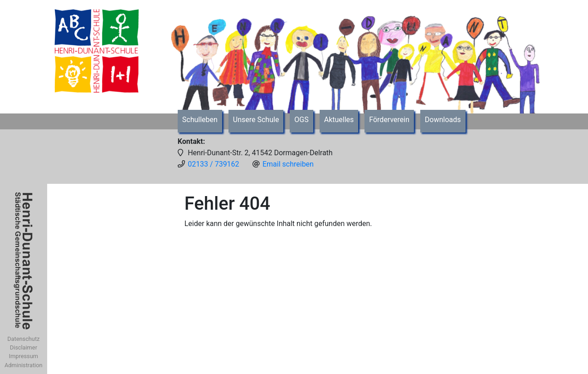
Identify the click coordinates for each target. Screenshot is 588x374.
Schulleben (200, 120)
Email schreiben (288, 164)
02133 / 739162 (213, 164)
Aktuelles (339, 120)
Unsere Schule (256, 120)
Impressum (24, 356)
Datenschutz (23, 339)
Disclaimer (24, 347)
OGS (301, 120)
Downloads (443, 120)
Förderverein (389, 120)
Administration (24, 365)
